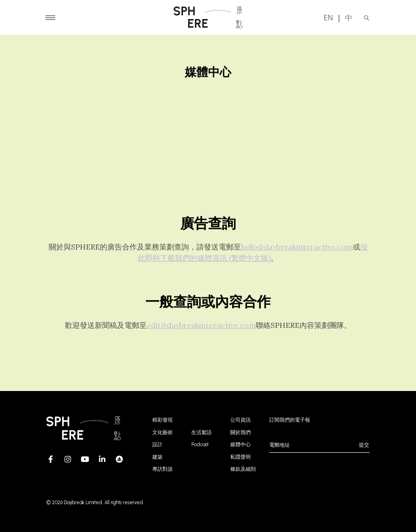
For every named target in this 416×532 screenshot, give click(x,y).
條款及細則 (243, 469)
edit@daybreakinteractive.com (201, 325)
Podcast (200, 445)
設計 (157, 445)
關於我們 (240, 433)
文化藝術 (162, 433)
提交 (364, 445)
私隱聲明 (240, 457)
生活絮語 (201, 433)
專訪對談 (162, 469)
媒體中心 (240, 445)
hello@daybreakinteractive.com (297, 247)
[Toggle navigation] (50, 17)
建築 (157, 457)
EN (328, 18)
